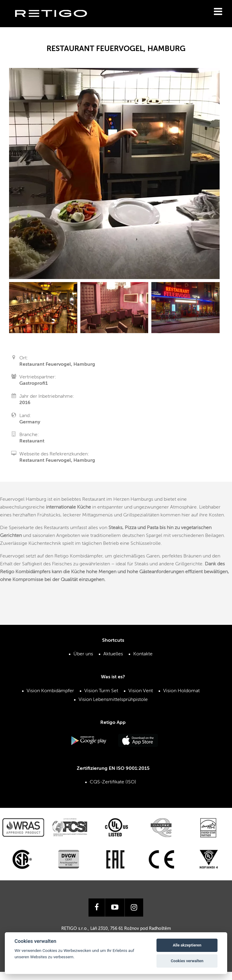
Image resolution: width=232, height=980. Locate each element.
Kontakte (143, 654)
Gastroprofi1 (34, 384)
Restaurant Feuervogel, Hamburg (57, 461)
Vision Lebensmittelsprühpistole (113, 700)
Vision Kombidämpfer (50, 691)
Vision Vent (141, 691)
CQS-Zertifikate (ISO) (113, 782)
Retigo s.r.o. (56, 23)
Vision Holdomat (181, 691)
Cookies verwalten (187, 961)
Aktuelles (113, 654)
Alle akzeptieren (187, 945)
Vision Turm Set (101, 691)
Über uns (83, 654)
